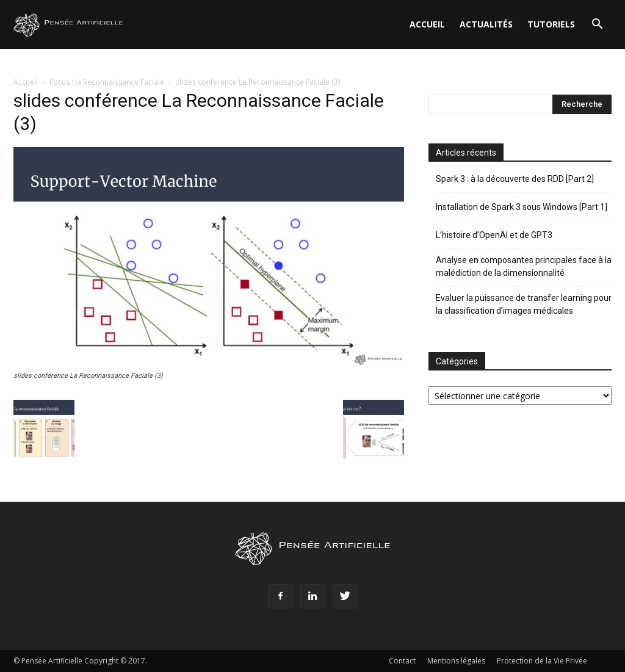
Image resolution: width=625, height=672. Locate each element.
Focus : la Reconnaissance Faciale (107, 82)
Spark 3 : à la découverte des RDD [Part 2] (515, 179)
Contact (402, 661)
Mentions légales (456, 661)
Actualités (486, 24)
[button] (597, 25)
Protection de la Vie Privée (542, 661)
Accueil (427, 24)
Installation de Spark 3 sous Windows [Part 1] (522, 207)
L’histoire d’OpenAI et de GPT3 (494, 235)
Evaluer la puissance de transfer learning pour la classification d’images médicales (524, 304)
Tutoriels (551, 24)
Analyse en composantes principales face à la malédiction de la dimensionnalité (524, 266)
